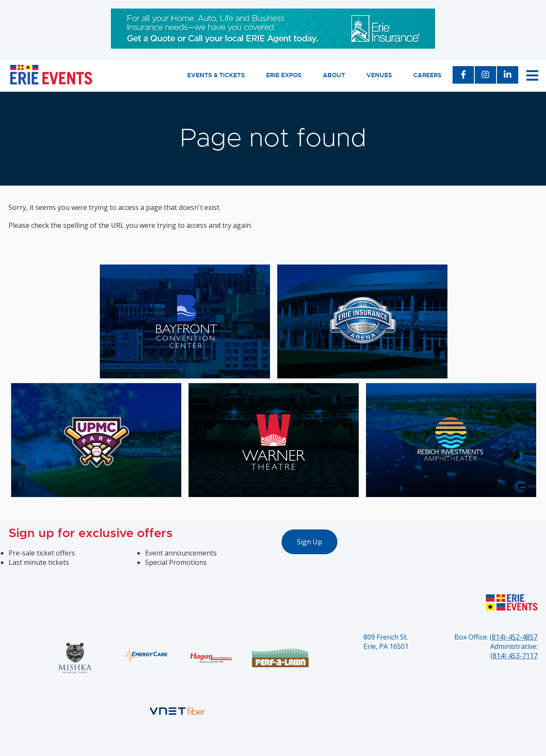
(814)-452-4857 (514, 637)
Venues (379, 75)
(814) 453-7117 (514, 656)
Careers (427, 75)
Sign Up (309, 542)
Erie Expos (284, 75)
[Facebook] (463, 76)
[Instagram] (485, 76)
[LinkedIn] (508, 76)
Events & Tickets (216, 75)
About (334, 75)
